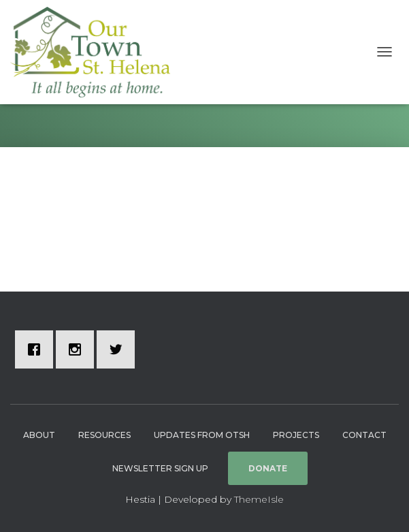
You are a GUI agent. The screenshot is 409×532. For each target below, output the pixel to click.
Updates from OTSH (202, 435)
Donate (268, 468)
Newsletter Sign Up (160, 468)
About (39, 435)
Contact (364, 435)
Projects (296, 435)
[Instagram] (78, 349)
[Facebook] (37, 349)
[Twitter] (119, 349)
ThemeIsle (259, 499)
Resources (104, 435)
